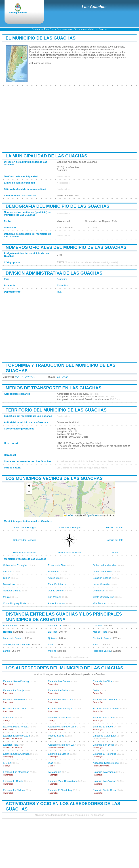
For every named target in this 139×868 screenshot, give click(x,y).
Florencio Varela (102, 651)
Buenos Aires (10, 625)
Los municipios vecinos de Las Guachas (54, 478)
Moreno (52, 651)
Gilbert (114, 553)
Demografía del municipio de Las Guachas (57, 206)
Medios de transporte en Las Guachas (53, 388)
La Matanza (54, 625)
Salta (96, 644)
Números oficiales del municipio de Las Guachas (66, 247)
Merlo (51, 644)
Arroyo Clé (54, 578)
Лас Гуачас (62, 377)
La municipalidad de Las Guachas (46, 156)
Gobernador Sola (102, 572)
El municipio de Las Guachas (41, 38)
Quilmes (52, 638)
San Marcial (54, 597)
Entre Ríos (63, 285)
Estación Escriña (102, 578)
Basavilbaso (10, 584)
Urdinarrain (99, 591)
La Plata (52, 632)
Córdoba (98, 625)
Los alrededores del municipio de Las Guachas (64, 668)
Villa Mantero (100, 603)
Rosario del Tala (114, 527)
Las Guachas (94, 7)
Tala (59, 292)
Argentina (62, 279)
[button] (29, 486)
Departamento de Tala (68, 29)
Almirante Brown (102, 638)
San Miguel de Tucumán (16, 644)
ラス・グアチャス (25, 377)
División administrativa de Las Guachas (54, 273)
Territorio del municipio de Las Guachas (56, 410)
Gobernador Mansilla (25, 553)
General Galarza (12, 591)
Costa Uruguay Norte (15, 603)
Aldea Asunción (56, 603)
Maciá (6, 597)
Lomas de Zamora (13, 638)
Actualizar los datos (40, 63)
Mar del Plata (100, 632)
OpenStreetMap (94, 515)
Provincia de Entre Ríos (43, 29)
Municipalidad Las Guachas (94, 29)
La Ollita (8, 572)
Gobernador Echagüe (25, 527)
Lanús (6, 651)
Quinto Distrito (56, 591)
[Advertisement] (69, 119)
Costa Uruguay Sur (103, 597)
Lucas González (102, 584)
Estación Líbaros (57, 584)
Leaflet (68, 515)
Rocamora (54, 572)
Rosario (8, 632)
